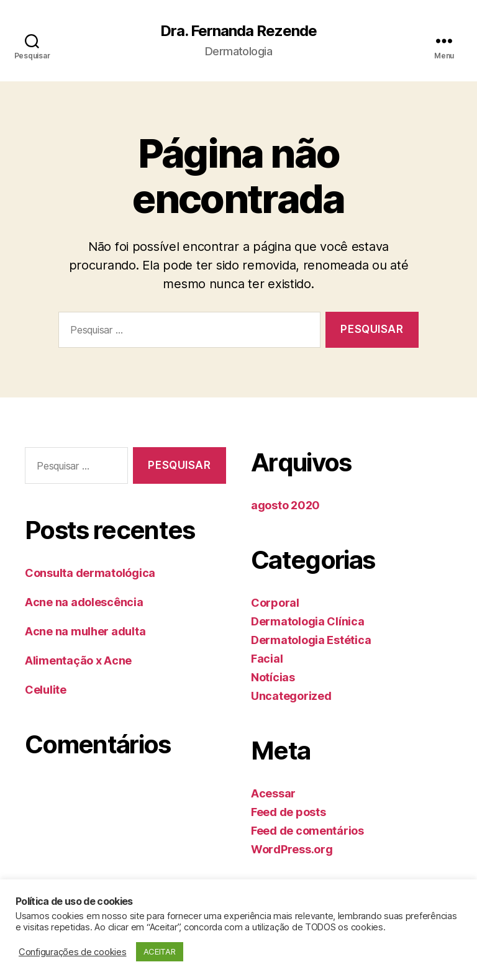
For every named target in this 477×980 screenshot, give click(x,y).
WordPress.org (292, 849)
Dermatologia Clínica (308, 621)
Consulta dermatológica (90, 573)
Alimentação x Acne (78, 660)
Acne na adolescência (84, 602)
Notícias (273, 677)
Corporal (275, 603)
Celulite (46, 690)
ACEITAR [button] (160, 951)
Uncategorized (291, 696)
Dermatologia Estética (311, 640)
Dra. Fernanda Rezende (238, 31)
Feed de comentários (307, 831)
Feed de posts (288, 812)
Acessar (273, 793)
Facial (267, 659)
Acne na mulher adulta (85, 631)
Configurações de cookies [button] (73, 952)
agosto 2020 (285, 505)
